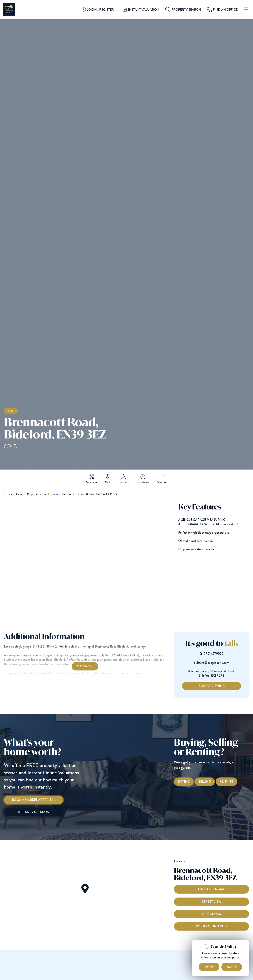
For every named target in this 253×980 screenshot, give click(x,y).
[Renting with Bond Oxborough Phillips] (234, 782)
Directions (212, 922)
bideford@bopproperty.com (219, 663)
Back (9, 494)
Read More (77, 666)
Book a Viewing (219, 686)
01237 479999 (219, 654)
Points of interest (211, 934)
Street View (212, 910)
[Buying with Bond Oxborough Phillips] (192, 782)
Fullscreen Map (212, 897)
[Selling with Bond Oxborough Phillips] (212, 782)
